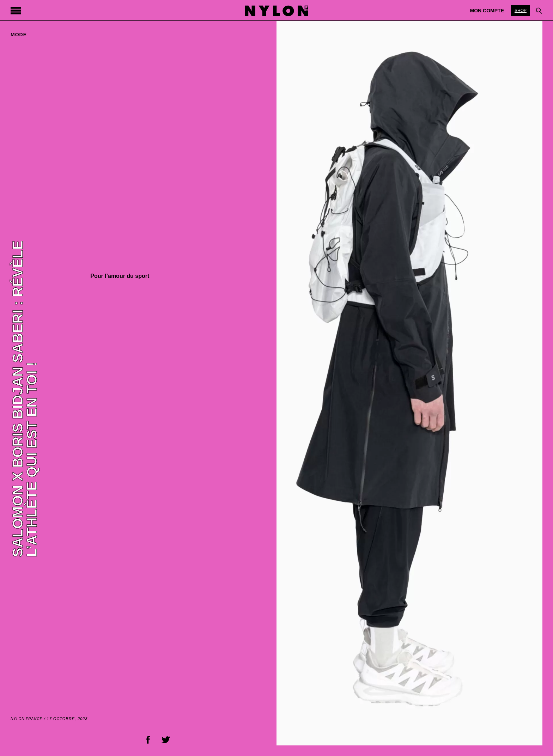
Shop (521, 11)
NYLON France (26, 719)
